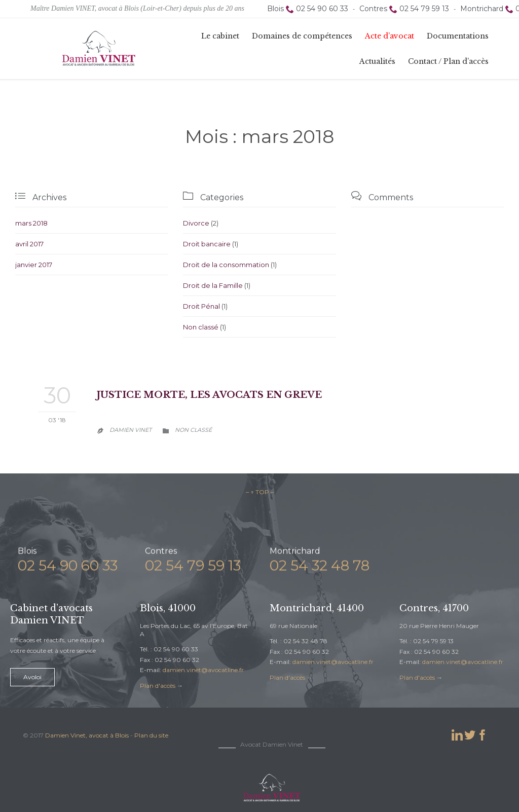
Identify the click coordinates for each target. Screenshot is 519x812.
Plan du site (151, 735)
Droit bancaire (207, 244)
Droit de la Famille (213, 285)
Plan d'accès (158, 686)
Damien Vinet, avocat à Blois (87, 735)
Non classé (201, 327)
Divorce (196, 223)
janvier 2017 (34, 265)
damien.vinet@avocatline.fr (203, 670)
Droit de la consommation (226, 265)
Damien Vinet (131, 430)
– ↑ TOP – (260, 492)
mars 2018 (31, 223)
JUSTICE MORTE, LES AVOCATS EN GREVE (209, 395)
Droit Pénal (201, 306)
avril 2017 (29, 244)
